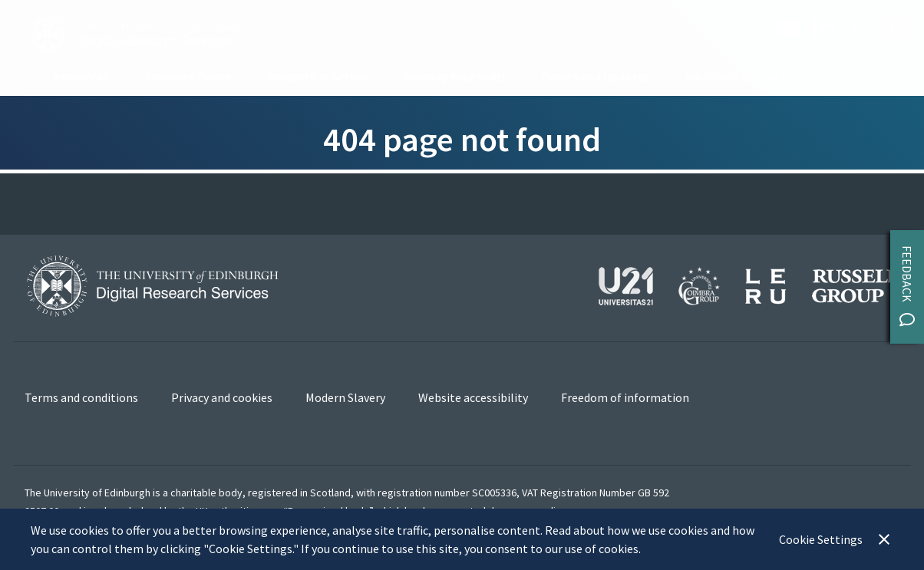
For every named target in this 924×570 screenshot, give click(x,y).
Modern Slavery (345, 397)
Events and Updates (595, 77)
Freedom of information (625, 397)
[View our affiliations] (749, 284)
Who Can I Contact (736, 77)
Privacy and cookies (222, 397)
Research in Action (318, 77)
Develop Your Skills (455, 77)
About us (847, 77)
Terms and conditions (81, 397)
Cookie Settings (821, 539)
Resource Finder (188, 77)
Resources (81, 77)
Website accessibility (473, 397)
